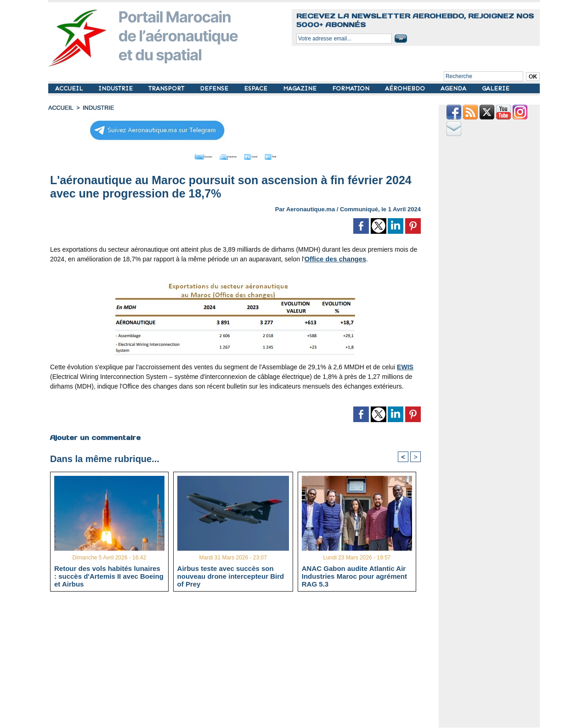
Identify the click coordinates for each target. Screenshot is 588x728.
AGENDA (454, 88)
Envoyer (183, 155)
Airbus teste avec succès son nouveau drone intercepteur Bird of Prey (231, 576)
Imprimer (225, 155)
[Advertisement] (242, 663)
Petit (294, 155)
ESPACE (257, 88)
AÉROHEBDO (406, 88)
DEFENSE (215, 88)
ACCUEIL (70, 88)
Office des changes (334, 258)
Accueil (60, 108)
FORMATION (352, 88)
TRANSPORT (167, 88)
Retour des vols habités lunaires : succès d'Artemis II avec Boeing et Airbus (109, 576)
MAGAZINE (301, 88)
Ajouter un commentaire (95, 436)
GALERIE (496, 88)
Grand (263, 155)
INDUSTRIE (116, 88)
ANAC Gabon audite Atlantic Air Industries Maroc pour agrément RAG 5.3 (354, 576)
